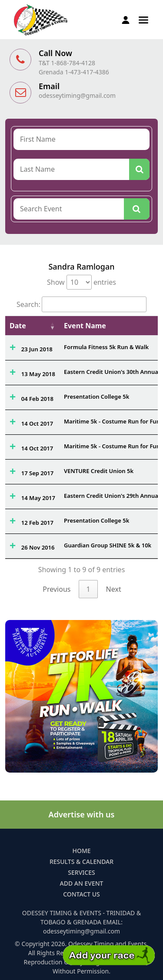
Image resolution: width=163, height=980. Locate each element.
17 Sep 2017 (37, 473)
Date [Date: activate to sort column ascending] (18, 326)
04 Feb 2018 (37, 399)
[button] (143, 19)
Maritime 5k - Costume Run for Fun (112, 421)
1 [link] (88, 589)
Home (81, 851)
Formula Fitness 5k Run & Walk (106, 347)
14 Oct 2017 (37, 423)
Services (81, 872)
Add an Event (82, 883)
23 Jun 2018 (37, 349)
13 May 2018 (38, 374)
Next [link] (114, 589)
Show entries (81, 282)
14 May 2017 (38, 498)
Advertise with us (82, 814)
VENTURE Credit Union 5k (99, 471)
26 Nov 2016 (38, 547)
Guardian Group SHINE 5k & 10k (108, 545)
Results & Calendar (81, 862)
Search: (81, 304)
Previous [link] (57, 589)
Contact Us (81, 894)
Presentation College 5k (96, 397)
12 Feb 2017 (37, 523)
